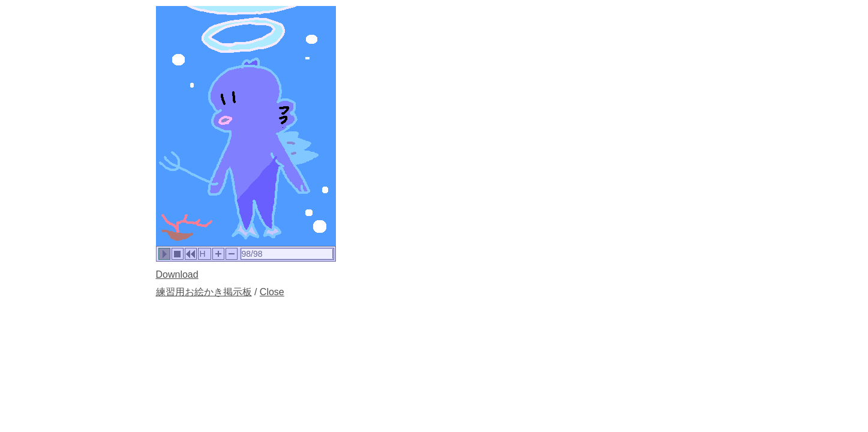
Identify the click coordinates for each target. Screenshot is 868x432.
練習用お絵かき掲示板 (204, 292)
